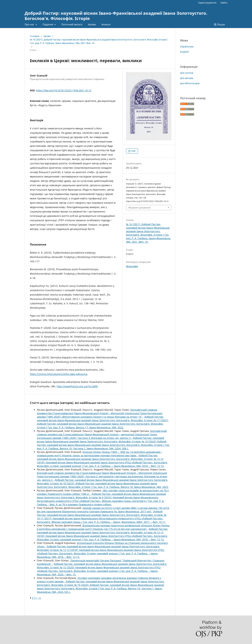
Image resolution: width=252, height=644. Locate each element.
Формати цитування (139, 208)
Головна (35, 36)
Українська (187, 46)
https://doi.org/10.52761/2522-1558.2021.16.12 (64, 90)
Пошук (219, 24)
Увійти (224, 3)
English (185, 52)
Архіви (92, 24)
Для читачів (187, 73)
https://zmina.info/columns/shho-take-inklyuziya (59, 374)
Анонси (106, 24)
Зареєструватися (207, 3)
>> (40, 598)
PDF (133, 151)
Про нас (30, 24)
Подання (48, 24)
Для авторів (187, 78)
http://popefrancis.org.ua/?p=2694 (77, 386)
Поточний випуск (72, 24)
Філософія (132, 266)
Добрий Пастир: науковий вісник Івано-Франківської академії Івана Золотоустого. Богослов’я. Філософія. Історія (116, 16)
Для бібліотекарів (190, 83)
